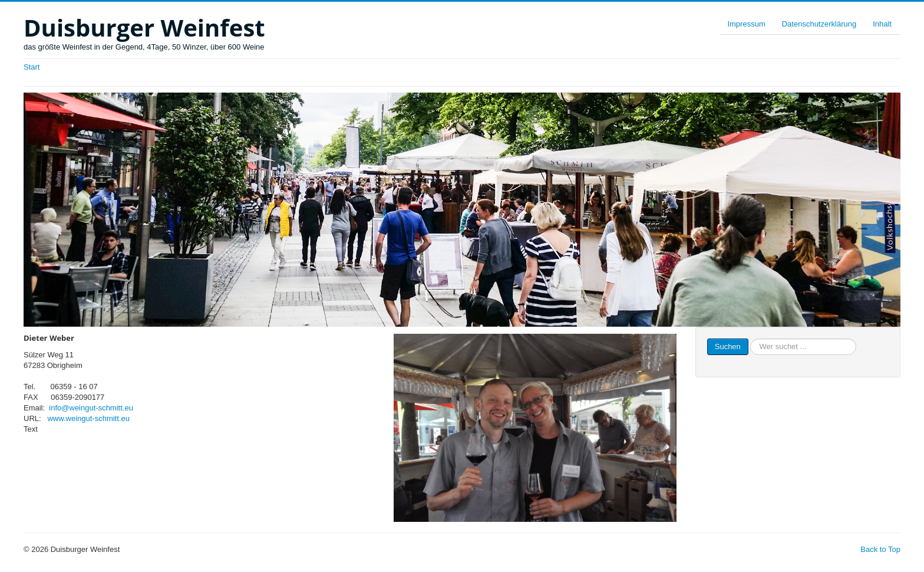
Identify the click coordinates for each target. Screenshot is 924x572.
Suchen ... (749, 339)
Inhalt (882, 24)
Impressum (746, 24)
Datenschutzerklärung (819, 24)
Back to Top (880, 549)
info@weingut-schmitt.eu (91, 408)
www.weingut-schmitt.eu (88, 418)
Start (32, 67)
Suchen (728, 346)
